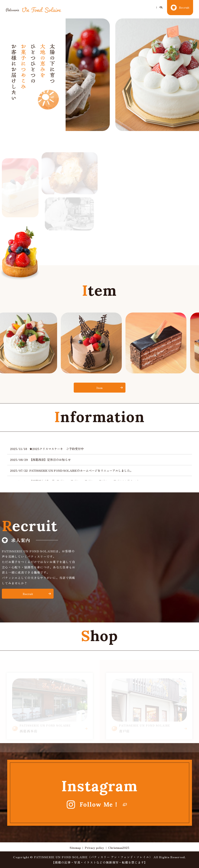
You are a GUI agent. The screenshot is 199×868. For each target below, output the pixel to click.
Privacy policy (94, 848)
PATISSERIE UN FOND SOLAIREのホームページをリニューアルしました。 (81, 470)
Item (136, 6)
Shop (151, 6)
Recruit (28, 594)
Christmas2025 (93, 6)
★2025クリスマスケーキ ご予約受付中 (57, 449)
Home (69, 6)
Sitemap (75, 848)
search (66, 13)
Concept (118, 6)
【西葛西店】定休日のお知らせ (50, 460)
